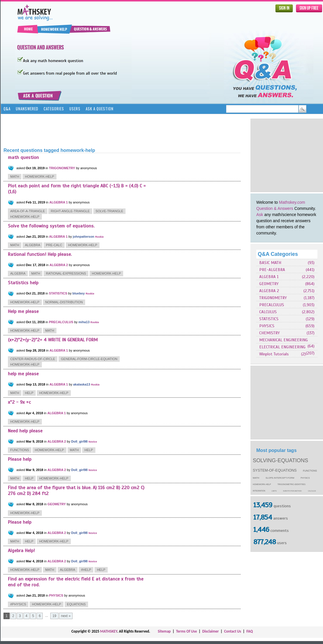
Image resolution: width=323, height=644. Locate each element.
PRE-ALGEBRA (272, 270)
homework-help (262, 484)
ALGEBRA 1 (269, 277)
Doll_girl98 (79, 441)
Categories (54, 109)
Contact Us (233, 631)
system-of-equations (275, 470)
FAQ (250, 631)
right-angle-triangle (70, 211)
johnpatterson (84, 237)
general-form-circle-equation (89, 359)
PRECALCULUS (272, 305)
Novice (93, 442)
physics (305, 478)
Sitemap (164, 631)
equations (76, 604)
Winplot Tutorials (274, 354)
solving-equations (280, 460)
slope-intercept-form (280, 478)
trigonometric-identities (291, 484)
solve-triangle (110, 211)
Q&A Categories (278, 254)
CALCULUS (268, 312)
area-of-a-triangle (28, 211)
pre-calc (54, 245)
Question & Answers (275, 208)
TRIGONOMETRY (273, 298)
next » (66, 616)
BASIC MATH (270, 263)
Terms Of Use (187, 631)
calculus (312, 491)
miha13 (84, 322)
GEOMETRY (269, 284)
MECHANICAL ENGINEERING (284, 340)
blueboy (79, 293)
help (29, 393)
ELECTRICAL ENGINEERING (282, 347)
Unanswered (27, 109)
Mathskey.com (292, 202)
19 (54, 616)
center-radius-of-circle (33, 359)
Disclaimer (211, 631)
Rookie (99, 237)
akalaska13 (82, 384)
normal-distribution (64, 302)
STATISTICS (269, 319)
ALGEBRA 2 (269, 291)
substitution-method (292, 491)
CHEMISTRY (269, 333)
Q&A (7, 109)
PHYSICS (267, 326)
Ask (260, 215)
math (256, 478)
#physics (18, 604)
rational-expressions (66, 273)
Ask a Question (100, 109)
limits (274, 491)
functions (310, 471)
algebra (32, 245)
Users (75, 109)
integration (259, 491)
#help (86, 570)
